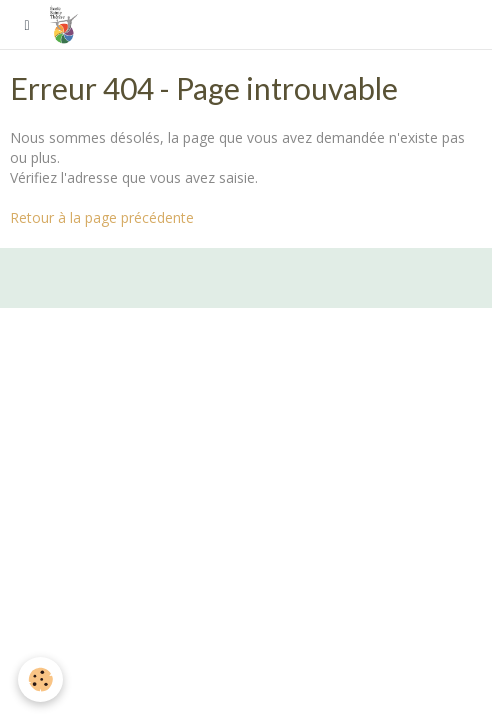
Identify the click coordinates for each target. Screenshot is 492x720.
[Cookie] (40, 679)
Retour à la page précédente (102, 217)
